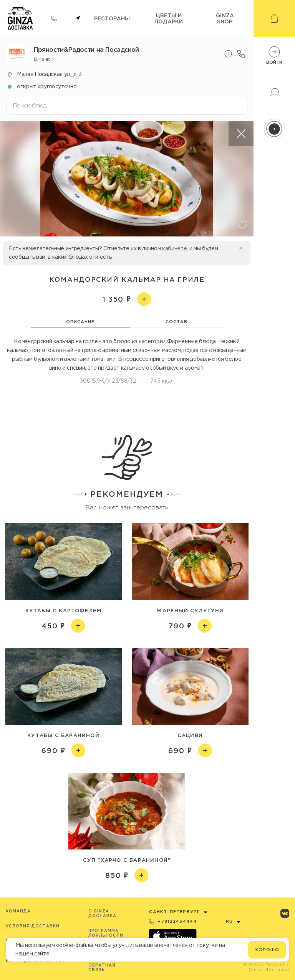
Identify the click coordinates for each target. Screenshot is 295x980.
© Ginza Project (264, 965)
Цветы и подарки (169, 18)
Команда (18, 911)
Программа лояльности (106, 933)
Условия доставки (33, 926)
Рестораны (112, 18)
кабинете (174, 248)
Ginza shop (225, 18)
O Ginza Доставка (102, 913)
